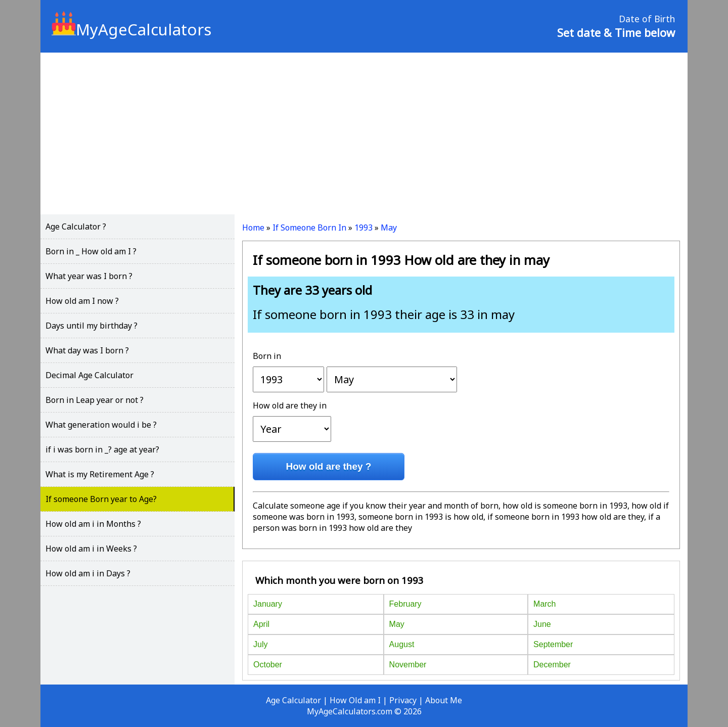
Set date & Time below (616, 32)
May (389, 228)
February (405, 604)
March (544, 604)
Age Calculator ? (76, 226)
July (260, 644)
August (402, 644)
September (553, 644)
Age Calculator (293, 700)
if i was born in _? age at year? (102, 449)
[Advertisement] (364, 133)
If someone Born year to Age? (101, 499)
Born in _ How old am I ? (91, 251)
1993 (363, 228)
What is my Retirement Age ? (100, 474)
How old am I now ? (82, 301)
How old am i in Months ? (93, 524)
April (261, 624)
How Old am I (355, 700)
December (552, 665)
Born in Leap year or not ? (95, 400)
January (268, 604)
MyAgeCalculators (131, 29)
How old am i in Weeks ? (91, 549)
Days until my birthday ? (92, 326)
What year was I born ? (89, 276)
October (268, 665)
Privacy (403, 700)
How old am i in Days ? (88, 573)
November (408, 665)
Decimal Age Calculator (89, 375)
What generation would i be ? (101, 425)
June (542, 624)
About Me (444, 700)
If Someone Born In (309, 228)
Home (253, 228)
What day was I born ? (87, 350)
